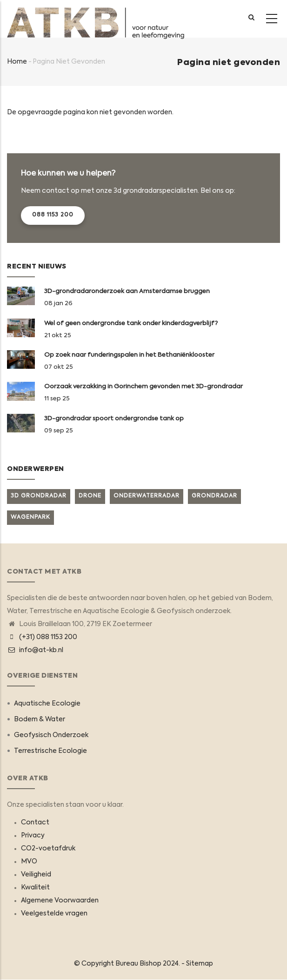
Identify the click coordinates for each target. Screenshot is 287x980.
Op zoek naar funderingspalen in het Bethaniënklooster (129, 355)
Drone (90, 496)
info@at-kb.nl (35, 650)
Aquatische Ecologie (47, 704)
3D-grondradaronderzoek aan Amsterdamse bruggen (127, 291)
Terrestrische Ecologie (50, 751)
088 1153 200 (53, 215)
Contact (35, 823)
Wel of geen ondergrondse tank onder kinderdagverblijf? (131, 323)
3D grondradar (39, 496)
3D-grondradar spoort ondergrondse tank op (114, 419)
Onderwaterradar (147, 496)
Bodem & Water (40, 719)
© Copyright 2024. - (130, 964)
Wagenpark (30, 517)
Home (17, 62)
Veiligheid (36, 875)
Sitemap (200, 964)
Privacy (33, 836)
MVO (29, 862)
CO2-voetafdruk (48, 849)
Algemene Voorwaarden (60, 901)
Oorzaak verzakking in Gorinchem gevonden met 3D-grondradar (143, 387)
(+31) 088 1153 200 (48, 637)
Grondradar (214, 496)
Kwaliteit (35, 888)
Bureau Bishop (138, 964)
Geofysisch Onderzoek (51, 735)
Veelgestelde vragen (54, 914)
